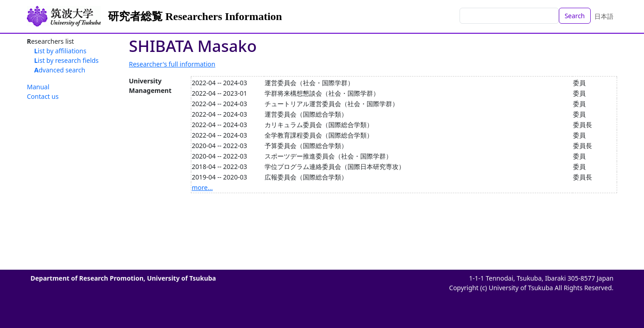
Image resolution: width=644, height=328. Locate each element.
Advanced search (60, 70)
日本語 (604, 16)
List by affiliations (60, 51)
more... (202, 187)
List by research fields (66, 60)
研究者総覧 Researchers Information (195, 16)
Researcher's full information (172, 64)
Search (575, 16)
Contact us (43, 96)
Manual (38, 87)
